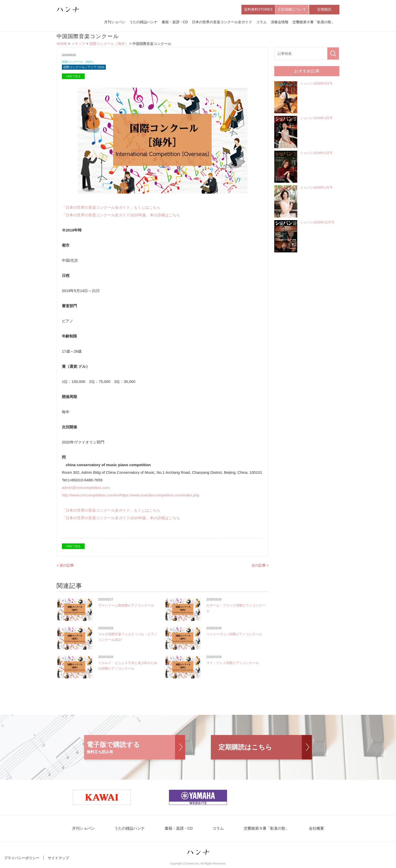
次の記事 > (260, 567)
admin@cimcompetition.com (86, 489)
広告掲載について (292, 10)
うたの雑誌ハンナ (143, 22)
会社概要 (310, 830)
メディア (78, 44)
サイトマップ (58, 860)
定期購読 (324, 10)
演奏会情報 (280, 22)
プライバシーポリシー (22, 860)
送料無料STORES (258, 10)
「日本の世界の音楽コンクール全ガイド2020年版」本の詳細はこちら (121, 216)
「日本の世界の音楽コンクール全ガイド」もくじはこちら (111, 209)
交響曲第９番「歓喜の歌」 (314, 22)
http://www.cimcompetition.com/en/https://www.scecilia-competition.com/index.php (131, 497)
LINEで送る (73, 78)
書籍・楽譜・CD (175, 22)
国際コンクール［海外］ (109, 44)
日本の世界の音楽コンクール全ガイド (222, 22)
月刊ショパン (115, 22)
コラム (261, 22)
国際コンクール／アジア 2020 (86, 69)
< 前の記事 (65, 567)
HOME (62, 44)
